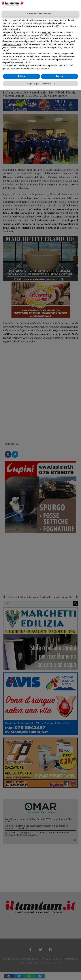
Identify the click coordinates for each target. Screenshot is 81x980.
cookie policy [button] (14, 29)
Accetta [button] (59, 76)
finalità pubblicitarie (12, 44)
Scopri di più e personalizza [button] (40, 84)
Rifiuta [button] (21, 76)
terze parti (46, 32)
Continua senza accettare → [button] (40, 14)
